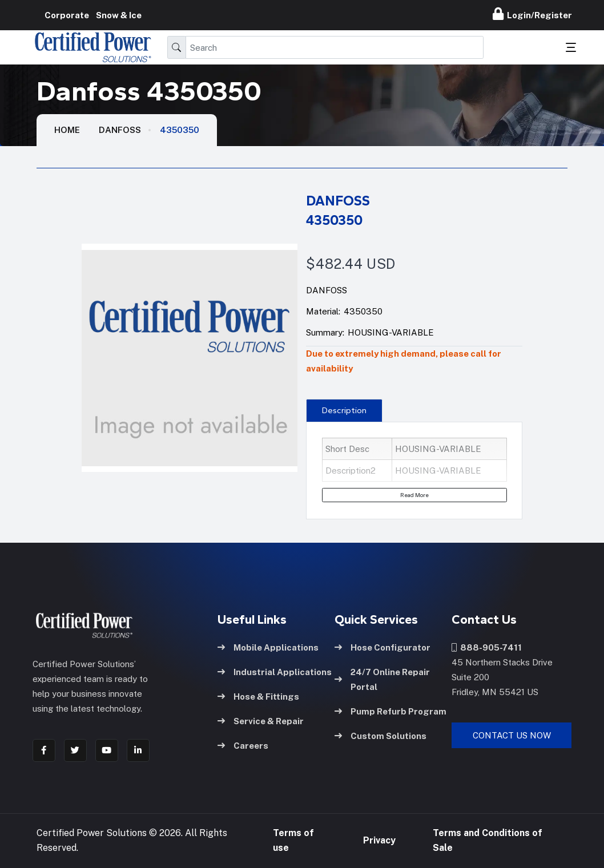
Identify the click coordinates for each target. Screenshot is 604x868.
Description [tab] (344, 410)
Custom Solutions (380, 735)
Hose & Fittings (258, 696)
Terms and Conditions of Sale (488, 840)
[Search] (335, 47)
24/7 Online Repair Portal (382, 679)
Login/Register (532, 14)
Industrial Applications (275, 671)
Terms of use (293, 840)
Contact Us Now (512, 735)
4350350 (180, 130)
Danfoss (120, 130)
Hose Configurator (382, 647)
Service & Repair (261, 720)
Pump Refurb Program (390, 711)
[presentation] (344, 410)
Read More (414, 495)
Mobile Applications (268, 647)
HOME (67, 130)
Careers (243, 745)
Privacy (379, 840)
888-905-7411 (487, 647)
